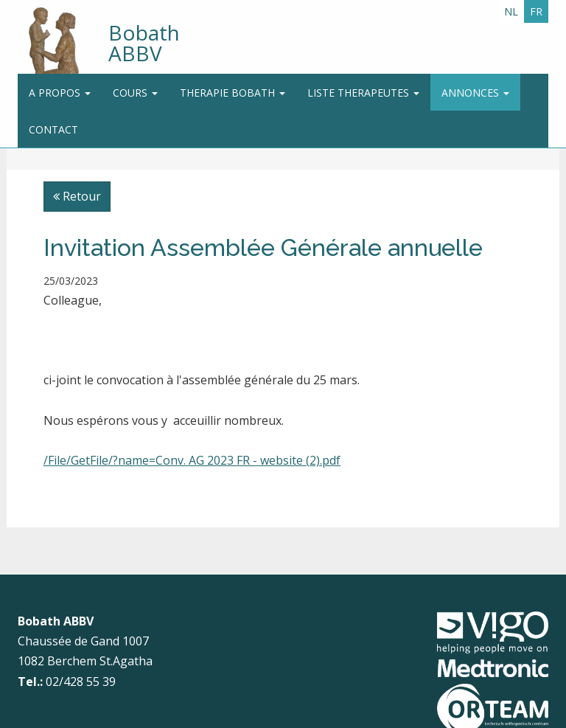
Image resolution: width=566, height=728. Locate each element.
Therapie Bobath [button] (233, 93)
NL (511, 11)
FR (536, 11)
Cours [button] (135, 93)
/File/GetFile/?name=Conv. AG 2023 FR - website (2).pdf (192, 460)
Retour (77, 196)
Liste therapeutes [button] (363, 93)
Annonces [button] (475, 93)
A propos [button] (60, 93)
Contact (53, 129)
